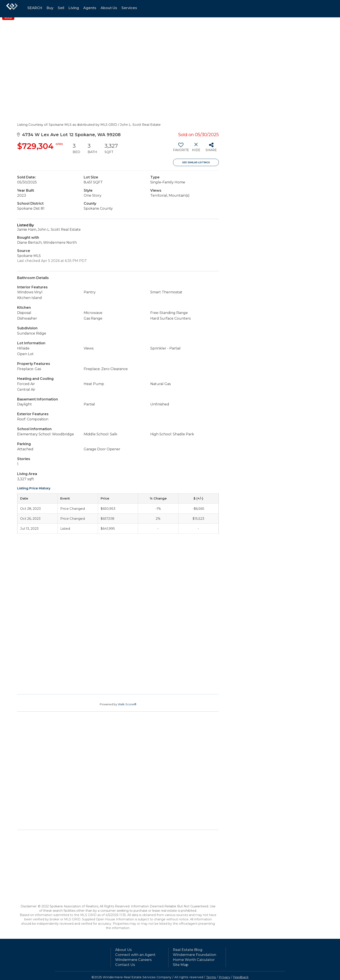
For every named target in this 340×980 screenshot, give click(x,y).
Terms (211, 977)
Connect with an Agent (135, 955)
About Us (109, 8)
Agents (90, 8)
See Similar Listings (196, 162)
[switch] (181, 149)
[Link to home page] (12, 9)
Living (74, 8)
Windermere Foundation (195, 955)
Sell (61, 8)
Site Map (181, 965)
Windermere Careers (133, 960)
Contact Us (125, 965)
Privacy (225, 977)
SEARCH (35, 8)
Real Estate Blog (188, 950)
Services (129, 8)
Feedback (241, 977)
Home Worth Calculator (194, 960)
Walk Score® (127, 704)
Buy (50, 8)
